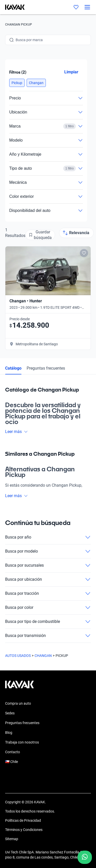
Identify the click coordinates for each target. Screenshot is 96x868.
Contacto (13, 752)
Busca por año (48, 537)
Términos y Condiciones (24, 830)
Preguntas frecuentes (46, 368)
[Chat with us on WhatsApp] (85, 857)
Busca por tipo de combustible (48, 622)
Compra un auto (18, 703)
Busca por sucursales (48, 565)
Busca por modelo (48, 551)
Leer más (17, 432)
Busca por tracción (48, 593)
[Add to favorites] (84, 253)
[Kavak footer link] (19, 687)
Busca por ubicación (48, 579)
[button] (17, 83)
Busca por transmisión (48, 636)
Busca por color (48, 608)
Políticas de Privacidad (23, 820)
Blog (9, 733)
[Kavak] (12, 7)
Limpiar (71, 72)
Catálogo (13, 368)
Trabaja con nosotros (22, 742)
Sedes (10, 713)
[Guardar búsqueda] (40, 235)
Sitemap (12, 839)
